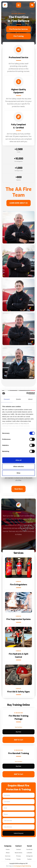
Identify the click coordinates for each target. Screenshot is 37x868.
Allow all (18, 460)
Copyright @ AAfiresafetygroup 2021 (18, 863)
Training (8, 859)
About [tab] (30, 399)
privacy (18, 856)
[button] (32, 5)
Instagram (29, 856)
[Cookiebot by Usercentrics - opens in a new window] (27, 393)
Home (8, 849)
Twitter (29, 859)
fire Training (19, 36)
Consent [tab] (7, 399)
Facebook (29, 849)
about (8, 853)
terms (18, 859)
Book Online (19, 853)
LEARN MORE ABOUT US (19, 203)
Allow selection (18, 466)
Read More (18, 489)
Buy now (18, 732)
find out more (19, 727)
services (8, 856)
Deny (18, 473)
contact (18, 849)
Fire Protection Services (19, 29)
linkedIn (29, 853)
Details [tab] (19, 399)
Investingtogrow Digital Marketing (22, 866)
